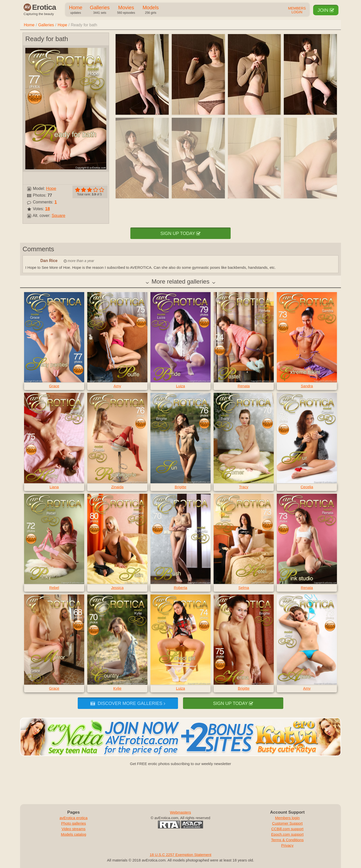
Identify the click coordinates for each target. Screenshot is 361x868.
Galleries (100, 10)
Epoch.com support (287, 834)
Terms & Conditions (287, 840)
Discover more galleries (128, 703)
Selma (244, 588)
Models (151, 10)
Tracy (244, 487)
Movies (126, 10)
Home (76, 10)
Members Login (297, 10)
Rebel (54, 588)
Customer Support (287, 823)
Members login (287, 818)
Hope (62, 25)
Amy (117, 386)
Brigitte (181, 487)
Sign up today (180, 233)
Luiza (180, 386)
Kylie (117, 688)
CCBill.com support (287, 829)
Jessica (117, 588)
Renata (244, 386)
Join (326, 10)
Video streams (73, 829)
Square (59, 216)
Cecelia (307, 487)
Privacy (287, 845)
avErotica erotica (73, 818)
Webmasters (180, 812)
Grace (54, 386)
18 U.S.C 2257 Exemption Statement (180, 855)
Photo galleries (74, 823)
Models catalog (74, 834)
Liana (54, 487)
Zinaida (117, 487)
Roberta (180, 588)
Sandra (307, 386)
